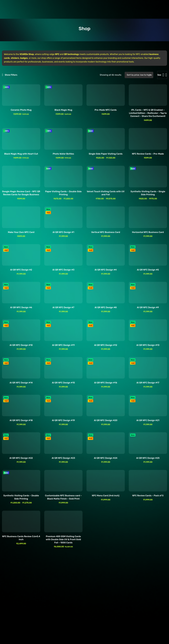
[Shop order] (139, 75)
